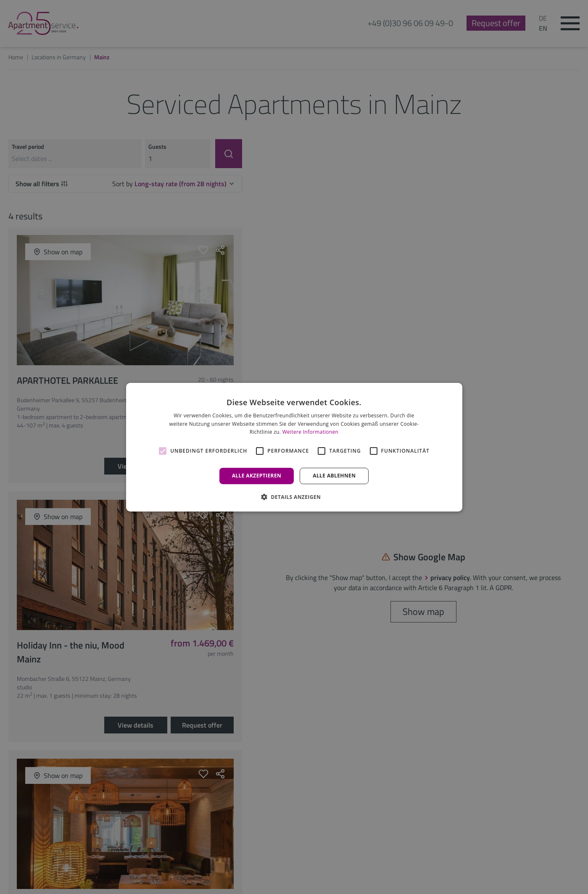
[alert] (294, 447)
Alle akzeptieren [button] (257, 476)
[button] (294, 497)
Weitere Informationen (311, 432)
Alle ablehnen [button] (334, 476)
